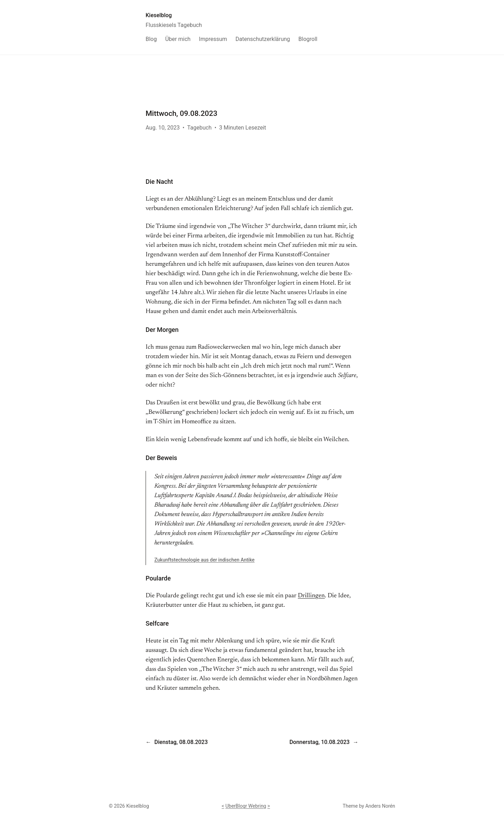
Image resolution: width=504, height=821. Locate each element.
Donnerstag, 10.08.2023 (320, 742)
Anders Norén (380, 806)
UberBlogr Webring (246, 806)
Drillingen (311, 596)
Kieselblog (159, 15)
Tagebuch (199, 128)
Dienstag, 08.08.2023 (181, 742)
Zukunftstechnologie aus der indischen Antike (204, 560)
